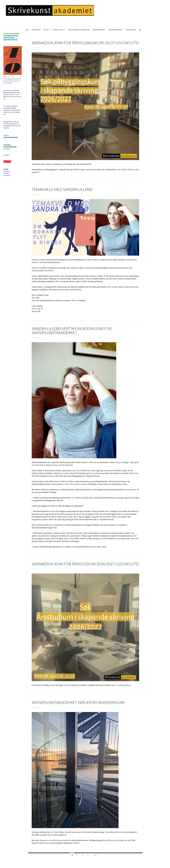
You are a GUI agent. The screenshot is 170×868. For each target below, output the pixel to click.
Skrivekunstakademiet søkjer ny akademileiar (78, 702)
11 (88, 855)
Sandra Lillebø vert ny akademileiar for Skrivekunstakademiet (72, 331)
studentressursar (99, 30)
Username (7, 149)
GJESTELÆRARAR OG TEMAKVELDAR (79, 30)
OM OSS (46, 30)
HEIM (27, 30)
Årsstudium (7, 106)
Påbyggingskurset (9, 122)
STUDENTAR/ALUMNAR (115, 30)
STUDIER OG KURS (58, 30)
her (130, 685)
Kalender (6, 135)
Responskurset (8, 90)
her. (38, 172)
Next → (96, 855)
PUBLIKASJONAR (131, 30)
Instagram (6, 171)
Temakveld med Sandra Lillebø (62, 189)
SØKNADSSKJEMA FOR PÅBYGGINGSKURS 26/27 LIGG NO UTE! (86, 43)
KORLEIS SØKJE (36, 30)
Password (6, 155)
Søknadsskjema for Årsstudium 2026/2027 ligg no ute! (86, 564)
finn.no (112, 840)
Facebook (6, 173)
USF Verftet (7, 175)
